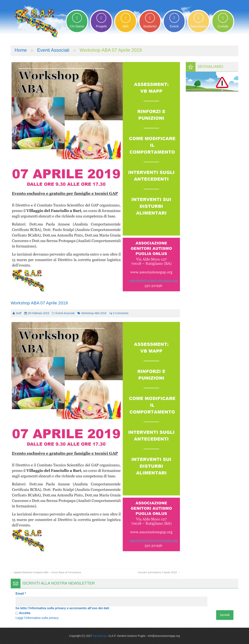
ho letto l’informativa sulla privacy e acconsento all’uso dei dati (62, 608)
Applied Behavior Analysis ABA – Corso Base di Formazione (46, 572)
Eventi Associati (54, 50)
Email (21, 593)
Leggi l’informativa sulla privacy (37, 618)
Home (21, 50)
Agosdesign (100, 636)
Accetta (23, 613)
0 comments (119, 313)
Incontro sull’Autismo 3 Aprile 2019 (159, 572)
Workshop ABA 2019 (94, 313)
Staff (19, 313)
